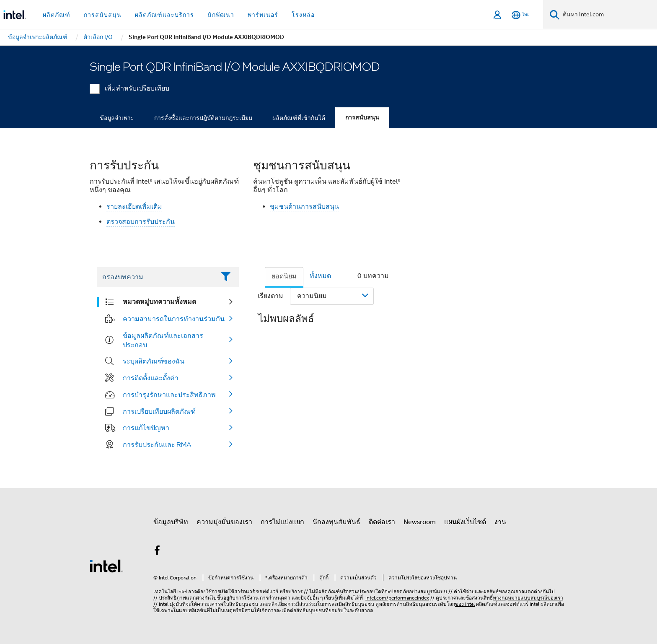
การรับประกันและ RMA (157, 444)
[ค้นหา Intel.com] (608, 15)
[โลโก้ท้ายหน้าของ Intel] (106, 566)
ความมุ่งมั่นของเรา (224, 522)
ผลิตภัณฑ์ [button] (57, 15)
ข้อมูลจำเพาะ (117, 118)
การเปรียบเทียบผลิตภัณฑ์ (159, 411)
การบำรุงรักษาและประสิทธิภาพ (169, 395)
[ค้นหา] (555, 14)
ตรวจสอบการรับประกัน (141, 222)
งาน (500, 522)
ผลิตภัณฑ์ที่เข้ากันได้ (299, 118)
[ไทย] (521, 15)
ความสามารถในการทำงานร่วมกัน (174, 319)
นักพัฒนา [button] (221, 15)
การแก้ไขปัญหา (146, 428)
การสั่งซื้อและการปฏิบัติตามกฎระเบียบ (203, 118)
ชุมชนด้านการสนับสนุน (304, 207)
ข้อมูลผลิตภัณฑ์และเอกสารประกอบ (163, 340)
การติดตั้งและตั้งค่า (151, 378)
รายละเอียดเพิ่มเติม (134, 207)
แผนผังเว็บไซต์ (465, 522)
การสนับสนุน (362, 118)
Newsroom (420, 522)
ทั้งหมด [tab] (320, 276)
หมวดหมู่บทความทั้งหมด (159, 302)
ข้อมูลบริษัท (171, 522)
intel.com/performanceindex (397, 598)
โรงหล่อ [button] (303, 15)
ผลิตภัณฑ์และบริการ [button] (164, 15)
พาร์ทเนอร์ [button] (263, 15)
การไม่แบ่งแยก (282, 522)
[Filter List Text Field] (156, 277)
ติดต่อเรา (382, 522)
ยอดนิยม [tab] (284, 276)
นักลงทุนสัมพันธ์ (336, 522)
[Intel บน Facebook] (157, 552)
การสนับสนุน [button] (103, 15)
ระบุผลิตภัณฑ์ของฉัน (154, 361)
